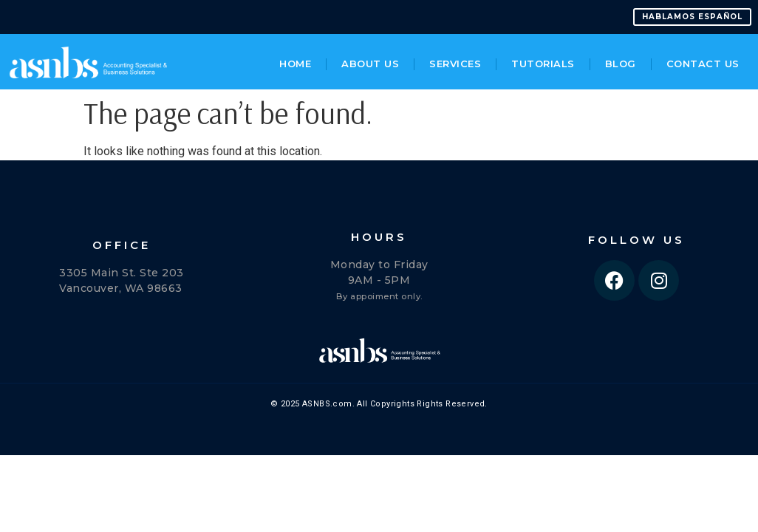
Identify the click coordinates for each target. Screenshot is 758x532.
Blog (621, 64)
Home (295, 64)
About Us (370, 64)
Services (455, 64)
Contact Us (703, 64)
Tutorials (543, 64)
